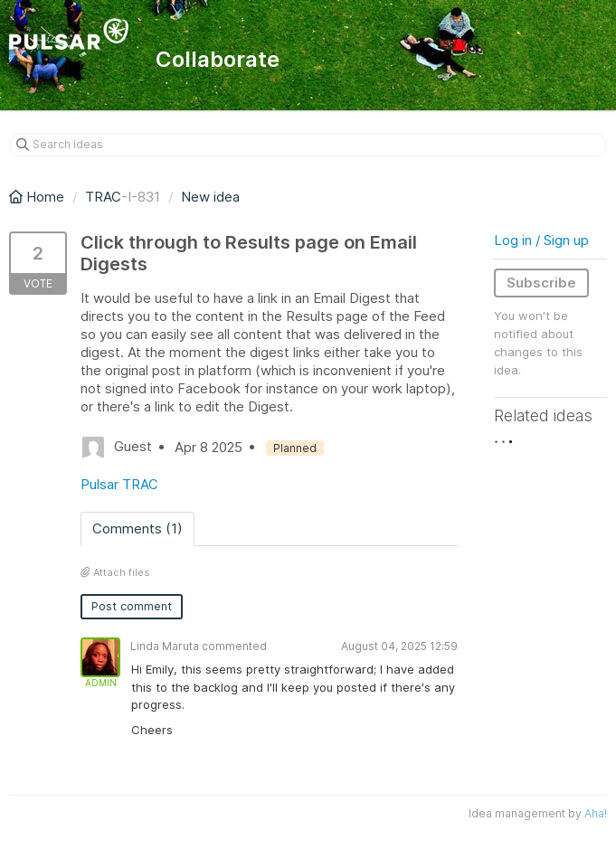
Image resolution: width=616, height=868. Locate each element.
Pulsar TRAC (119, 484)
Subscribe (541, 283)
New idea (210, 197)
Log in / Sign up (541, 240)
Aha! (596, 813)
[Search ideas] (308, 145)
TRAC (103, 197)
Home (38, 197)
